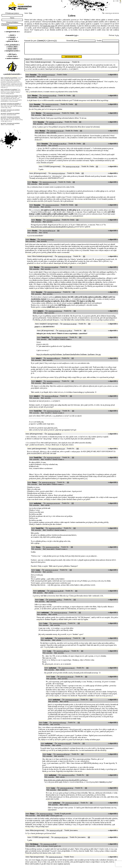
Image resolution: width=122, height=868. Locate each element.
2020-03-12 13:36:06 (57, 593)
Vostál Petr (45, 340)
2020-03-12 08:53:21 (53, 361)
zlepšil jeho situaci (49, 26)
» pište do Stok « (12, 41)
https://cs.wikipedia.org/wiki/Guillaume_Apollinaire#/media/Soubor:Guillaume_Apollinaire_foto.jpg (69, 357)
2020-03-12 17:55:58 (64, 746)
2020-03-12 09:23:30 (58, 451)
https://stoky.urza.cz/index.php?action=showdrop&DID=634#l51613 (52, 229)
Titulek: (99, 41)
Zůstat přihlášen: (12, 22)
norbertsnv (38, 506)
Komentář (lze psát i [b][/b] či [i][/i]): (41, 41)
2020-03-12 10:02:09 (53, 506)
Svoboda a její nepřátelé (11, 78)
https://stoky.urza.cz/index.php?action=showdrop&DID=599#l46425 (66, 782)
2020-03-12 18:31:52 (63, 653)
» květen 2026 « (12, 47)
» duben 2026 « (12, 49)
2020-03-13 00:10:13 (67, 790)
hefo (2, 78)
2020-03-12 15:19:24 (60, 615)
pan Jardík (3, 103)
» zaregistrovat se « (12, 32)
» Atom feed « (12, 56)
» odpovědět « (113, 77)
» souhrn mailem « (12, 58)
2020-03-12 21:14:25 (68, 670)
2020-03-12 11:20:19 (51, 572)
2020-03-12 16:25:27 (59, 626)
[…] (7, 87)
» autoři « (12, 39)
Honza (34, 485)
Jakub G (40, 313)
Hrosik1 (35, 233)
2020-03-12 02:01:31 (47, 242)
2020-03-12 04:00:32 (54, 294)
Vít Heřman (34, 846)
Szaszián (33, 77)
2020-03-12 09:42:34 (53, 413)
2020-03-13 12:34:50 (72, 702)
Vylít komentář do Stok (72, 59)
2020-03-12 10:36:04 (52, 549)
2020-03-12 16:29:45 (59, 725)
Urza (30, 13)
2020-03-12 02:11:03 (52, 107)
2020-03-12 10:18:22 (55, 530)
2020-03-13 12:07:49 (72, 805)
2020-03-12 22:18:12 (68, 777)
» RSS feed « (12, 54)
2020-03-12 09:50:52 (53, 460)
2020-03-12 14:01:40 (61, 340)
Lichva (72, 16)
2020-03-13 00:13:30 (67, 679)
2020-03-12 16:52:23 (64, 640)
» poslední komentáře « (12, 74)
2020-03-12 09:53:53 (48, 485)
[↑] (74, 98)
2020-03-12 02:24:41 (53, 115)
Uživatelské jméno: (72, 41)
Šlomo (32, 816)
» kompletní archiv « (12, 51)
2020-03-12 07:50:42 (58, 176)
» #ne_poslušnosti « (12, 45)
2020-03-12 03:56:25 (53, 222)
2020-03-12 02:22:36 (49, 184)
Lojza (38, 572)
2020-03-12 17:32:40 (61, 840)
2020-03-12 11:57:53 (46, 816)
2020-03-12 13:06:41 (66, 333)
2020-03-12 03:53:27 (57, 133)
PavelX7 (3, 96)
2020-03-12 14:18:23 (55, 602)
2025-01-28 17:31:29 (49, 233)
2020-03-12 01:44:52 (48, 77)
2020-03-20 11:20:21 (56, 859)
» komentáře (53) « (72, 35)
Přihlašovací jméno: (12, 13)
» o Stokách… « (12, 37)
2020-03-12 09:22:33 (55, 313)
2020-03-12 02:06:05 (49, 98)
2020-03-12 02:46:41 (56, 124)
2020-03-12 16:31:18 (56, 833)
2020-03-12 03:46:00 (51, 269)
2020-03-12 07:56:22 (54, 436)
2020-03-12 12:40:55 (70, 326)
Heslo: (12, 18)
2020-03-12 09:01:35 (53, 383)
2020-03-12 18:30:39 (63, 756)
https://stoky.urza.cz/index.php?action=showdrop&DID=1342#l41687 (76, 278)
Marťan (35, 98)
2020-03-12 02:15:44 (63, 64)
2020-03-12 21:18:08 (50, 846)
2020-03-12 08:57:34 (51, 398)
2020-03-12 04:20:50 (72, 169)
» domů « (12, 35)
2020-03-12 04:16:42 (60, 146)
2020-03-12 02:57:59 (52, 207)
